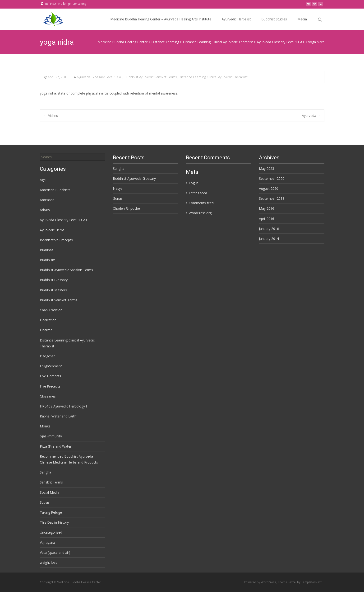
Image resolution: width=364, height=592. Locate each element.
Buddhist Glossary (54, 280)
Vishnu (51, 116)
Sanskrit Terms (51, 482)
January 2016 (269, 229)
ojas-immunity (51, 436)
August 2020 (269, 188)
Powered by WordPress (260, 582)
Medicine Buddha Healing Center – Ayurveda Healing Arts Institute (161, 23)
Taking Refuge (51, 512)
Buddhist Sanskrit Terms (59, 300)
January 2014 (269, 239)
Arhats (45, 210)
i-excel (293, 582)
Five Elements (51, 376)
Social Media (50, 492)
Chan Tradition (51, 310)
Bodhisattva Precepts (56, 240)
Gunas (118, 198)
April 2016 (267, 219)
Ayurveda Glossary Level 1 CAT (100, 77)
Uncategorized (51, 532)
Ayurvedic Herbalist (236, 23)
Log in (194, 183)
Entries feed (198, 193)
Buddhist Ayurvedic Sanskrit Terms (151, 77)
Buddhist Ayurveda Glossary (134, 178)
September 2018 (272, 198)
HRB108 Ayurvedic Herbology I (63, 406)
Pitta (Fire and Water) (56, 446)
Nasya (118, 188)
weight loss (48, 562)
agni (43, 180)
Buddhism (48, 260)
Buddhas (47, 250)
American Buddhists (55, 190)
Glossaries (48, 396)
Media (302, 23)
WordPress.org (200, 213)
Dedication (48, 320)
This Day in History (54, 522)
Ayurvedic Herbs (52, 230)
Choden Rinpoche (126, 208)
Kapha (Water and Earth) (59, 416)
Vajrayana (47, 542)
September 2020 (272, 178)
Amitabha (47, 200)
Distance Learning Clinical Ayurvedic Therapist (213, 77)
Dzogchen (48, 356)
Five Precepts (50, 386)
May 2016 (267, 208)
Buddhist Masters (53, 290)
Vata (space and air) (55, 552)
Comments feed (201, 203)
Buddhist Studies (274, 23)
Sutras (45, 502)
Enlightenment (51, 366)
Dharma (46, 330)
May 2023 (267, 168)
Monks (45, 426)
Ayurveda (311, 116)
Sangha (119, 168)
